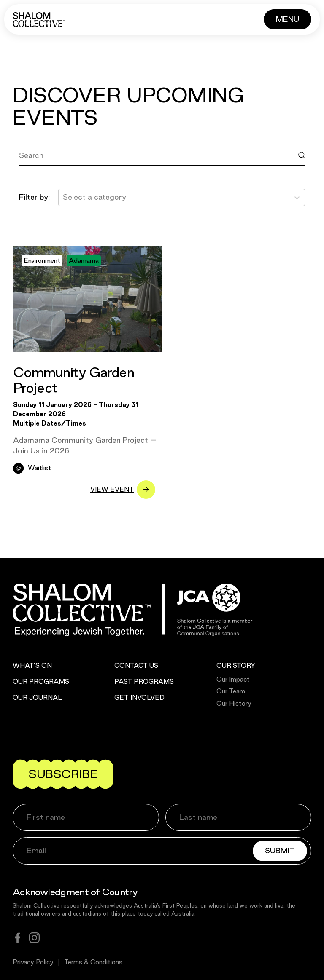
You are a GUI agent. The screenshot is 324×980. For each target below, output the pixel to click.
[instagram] (34, 938)
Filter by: (34, 197)
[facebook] (18, 938)
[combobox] (64, 197)
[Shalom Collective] (39, 20)
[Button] (288, 19)
